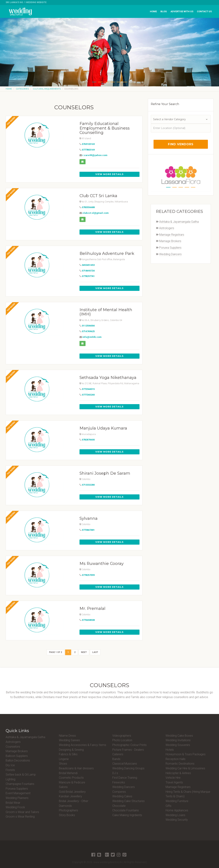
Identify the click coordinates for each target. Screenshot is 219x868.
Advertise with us (182, 11)
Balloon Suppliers (17, 756)
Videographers (122, 736)
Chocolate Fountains (126, 810)
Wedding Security (177, 820)
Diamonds (65, 806)
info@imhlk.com (92, 337)
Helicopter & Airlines (178, 773)
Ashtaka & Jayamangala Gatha (179, 222)
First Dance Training (125, 778)
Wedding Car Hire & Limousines (185, 768)
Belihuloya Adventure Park (107, 253)
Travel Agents (174, 782)
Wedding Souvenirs (178, 745)
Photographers (68, 810)
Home (153, 11)
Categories (22, 89)
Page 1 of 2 (56, 652)
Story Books (67, 815)
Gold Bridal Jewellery (72, 792)
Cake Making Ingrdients (127, 815)
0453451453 (88, 265)
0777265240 (88, 395)
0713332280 (88, 485)
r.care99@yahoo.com (95, 155)
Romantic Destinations (180, 764)
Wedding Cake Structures (128, 801)
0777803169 (88, 150)
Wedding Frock (15, 807)
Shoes (63, 764)
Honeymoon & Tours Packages (186, 754)
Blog (164, 11)
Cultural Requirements (47, 89)
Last (95, 652)
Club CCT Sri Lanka (98, 196)
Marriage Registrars (172, 235)
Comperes (119, 792)
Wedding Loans (175, 815)
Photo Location (122, 740)
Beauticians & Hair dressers (76, 768)
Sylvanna (89, 518)
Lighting (10, 779)
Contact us (204, 11)
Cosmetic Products (71, 778)
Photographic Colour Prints (129, 745)
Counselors (13, 747)
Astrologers (167, 228)
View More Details (109, 174)
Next (84, 652)
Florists (10, 770)
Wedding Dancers (170, 254)
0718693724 (88, 271)
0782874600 (88, 440)
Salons (63, 787)
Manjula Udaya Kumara (103, 428)
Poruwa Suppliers (170, 248)
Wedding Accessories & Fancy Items (83, 745)
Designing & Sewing (71, 750)
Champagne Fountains (20, 784)
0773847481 (88, 530)
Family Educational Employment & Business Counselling (105, 128)
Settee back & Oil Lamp (21, 775)
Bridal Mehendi (68, 773)
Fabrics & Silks (68, 754)
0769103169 (88, 144)
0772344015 (88, 389)
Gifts (168, 806)
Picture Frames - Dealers (128, 750)
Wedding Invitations (178, 740)
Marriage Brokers (170, 241)
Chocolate (119, 806)
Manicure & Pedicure (72, 782)
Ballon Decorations (18, 760)
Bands (116, 759)
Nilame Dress (67, 736)
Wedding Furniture (177, 801)
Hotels (170, 750)
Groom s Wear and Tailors (22, 812)
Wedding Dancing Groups (128, 768)
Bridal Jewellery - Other (74, 801)
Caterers (118, 754)
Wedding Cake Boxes (179, 736)
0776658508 (88, 620)
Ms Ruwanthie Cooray (102, 564)
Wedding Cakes (122, 796)
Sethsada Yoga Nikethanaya (108, 378)
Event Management (18, 793)
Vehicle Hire (173, 778)
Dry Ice (10, 765)
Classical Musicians (125, 764)
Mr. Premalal (92, 608)
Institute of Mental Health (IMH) (106, 312)
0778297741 (88, 276)
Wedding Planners (17, 798)
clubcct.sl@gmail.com (96, 213)
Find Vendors (181, 144)
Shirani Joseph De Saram (105, 473)
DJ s (115, 773)
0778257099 (88, 575)
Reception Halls (176, 759)
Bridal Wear (13, 803)
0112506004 (88, 326)
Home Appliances (177, 810)
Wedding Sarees (69, 740)
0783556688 (88, 207)
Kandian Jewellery (70, 796)
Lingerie (64, 759)
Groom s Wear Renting (20, 817)
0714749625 (88, 331)
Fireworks (119, 782)
